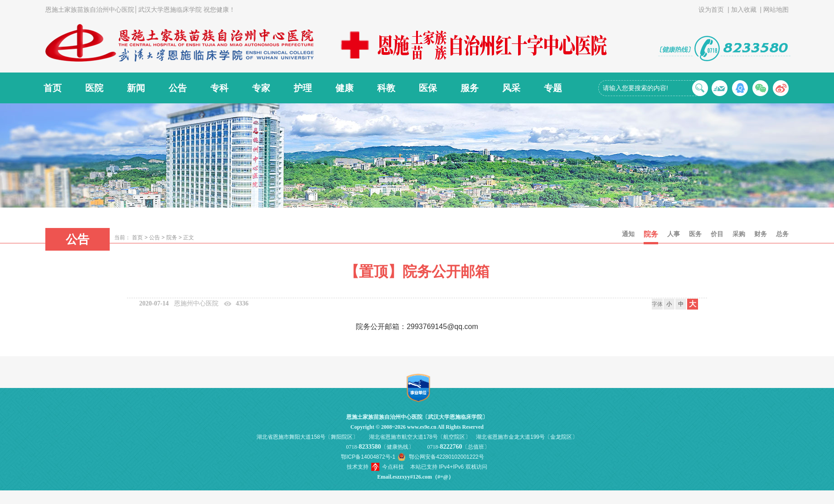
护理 (303, 88)
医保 (428, 88)
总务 (782, 234)
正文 (189, 237)
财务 (761, 234)
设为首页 (711, 10)
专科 (219, 88)
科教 (386, 88)
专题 (553, 88)
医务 (695, 234)
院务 (172, 237)
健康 (344, 88)
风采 (511, 88)
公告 (178, 88)
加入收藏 (744, 10)
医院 (94, 88)
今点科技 (393, 467)
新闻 (136, 88)
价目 (717, 234)
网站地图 (776, 10)
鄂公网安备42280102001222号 (446, 457)
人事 (674, 234)
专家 (261, 88)
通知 (628, 234)
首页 (53, 88)
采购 (739, 234)
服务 (470, 88)
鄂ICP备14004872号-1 (368, 457)
